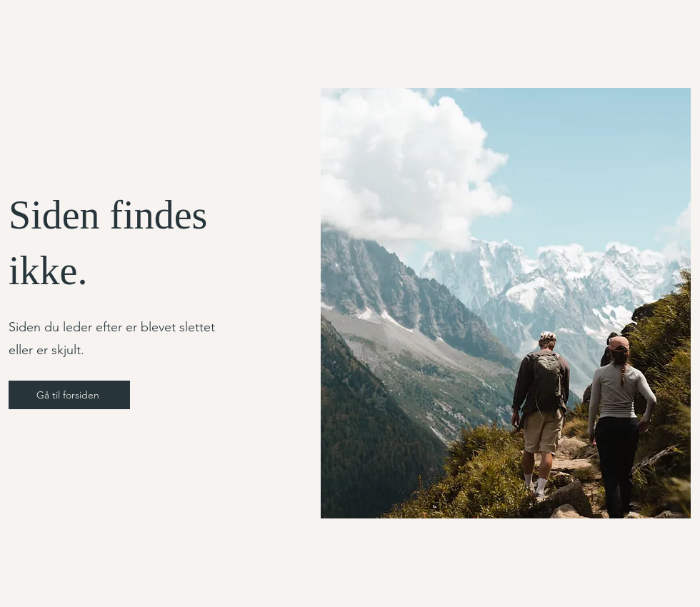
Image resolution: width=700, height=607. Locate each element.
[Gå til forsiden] (69, 395)
